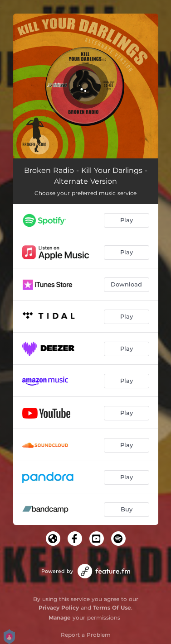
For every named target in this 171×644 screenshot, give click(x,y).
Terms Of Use (112, 608)
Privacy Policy (59, 608)
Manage (60, 618)
